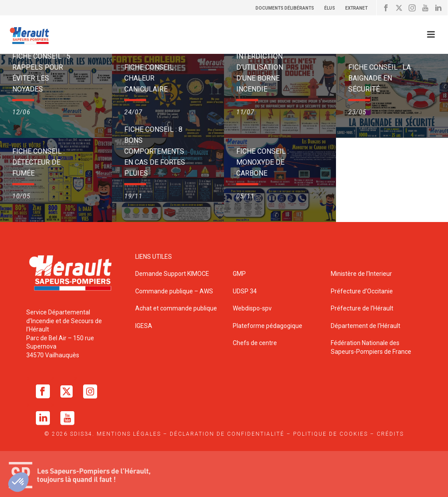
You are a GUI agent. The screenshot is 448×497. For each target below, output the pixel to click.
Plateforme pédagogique (268, 326)
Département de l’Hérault (366, 326)
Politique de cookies (331, 434)
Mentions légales (129, 434)
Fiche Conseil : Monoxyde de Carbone (262, 162)
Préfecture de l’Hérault (362, 308)
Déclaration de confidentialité (227, 434)
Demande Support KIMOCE (172, 274)
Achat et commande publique (177, 308)
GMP (239, 274)
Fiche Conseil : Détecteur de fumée (38, 162)
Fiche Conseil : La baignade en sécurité (380, 78)
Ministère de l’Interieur (361, 274)
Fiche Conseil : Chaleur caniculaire (150, 78)
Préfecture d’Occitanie (362, 291)
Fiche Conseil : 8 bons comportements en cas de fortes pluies (155, 151)
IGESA (144, 326)
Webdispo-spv (252, 308)
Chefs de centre (255, 343)
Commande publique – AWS (174, 291)
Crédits (390, 434)
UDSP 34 (245, 291)
